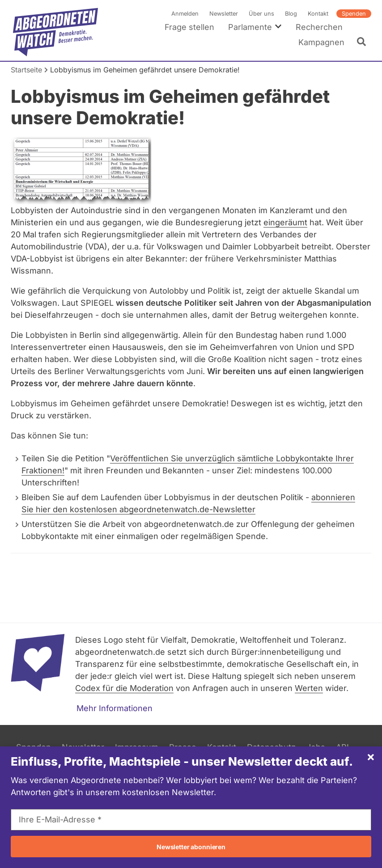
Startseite (26, 70)
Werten (309, 688)
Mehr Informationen (115, 708)
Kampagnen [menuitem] (321, 42)
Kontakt (318, 14)
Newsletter (224, 14)
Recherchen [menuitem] (319, 27)
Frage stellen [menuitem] (189, 27)
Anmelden (185, 14)
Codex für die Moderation (124, 688)
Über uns (261, 14)
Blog (291, 14)
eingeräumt (285, 222)
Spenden (354, 14)
